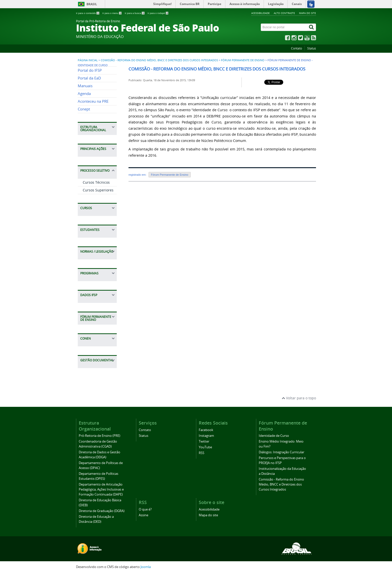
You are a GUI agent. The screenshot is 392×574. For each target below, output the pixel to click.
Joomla (146, 567)
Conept (84, 109)
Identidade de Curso (274, 436)
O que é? (145, 509)
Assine (143, 515)
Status (312, 48)
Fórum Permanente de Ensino (243, 60)
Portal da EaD (89, 78)
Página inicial (88, 60)
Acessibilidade (260, 13)
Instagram (206, 436)
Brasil (92, 4)
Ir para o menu (112, 13)
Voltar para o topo (299, 398)
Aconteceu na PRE (93, 101)
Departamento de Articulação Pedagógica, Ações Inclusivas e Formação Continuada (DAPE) (101, 489)
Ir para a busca (135, 13)
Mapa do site (307, 13)
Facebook (206, 430)
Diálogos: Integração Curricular (281, 452)
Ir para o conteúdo (88, 13)
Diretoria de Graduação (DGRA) (102, 511)
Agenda (84, 94)
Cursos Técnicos (96, 182)
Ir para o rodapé (158, 13)
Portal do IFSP (90, 70)
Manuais (85, 86)
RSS (201, 453)
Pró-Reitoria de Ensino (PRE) (99, 436)
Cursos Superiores (98, 190)
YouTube (205, 447)
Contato (296, 48)
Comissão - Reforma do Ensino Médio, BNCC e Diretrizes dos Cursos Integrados (159, 60)
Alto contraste (284, 13)
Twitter (204, 441)
